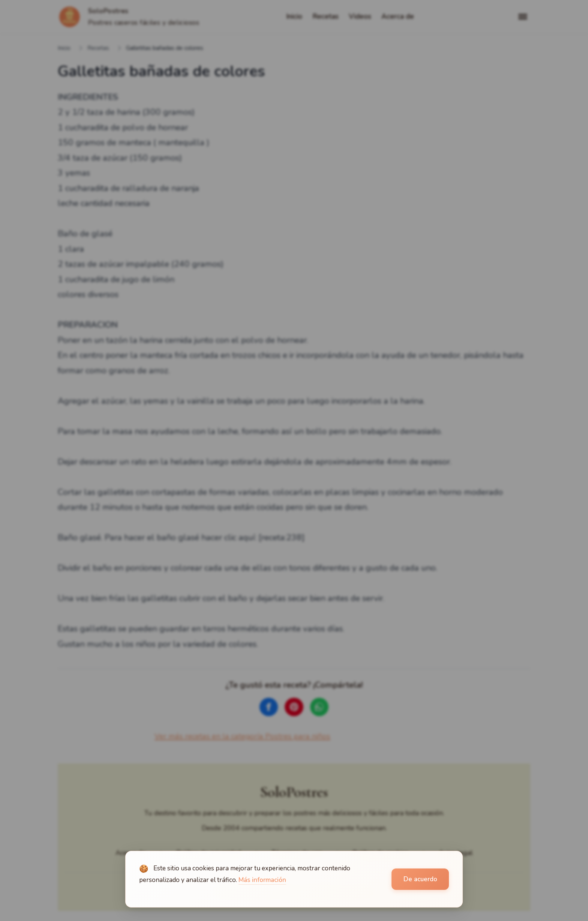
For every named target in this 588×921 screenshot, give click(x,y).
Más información (262, 880)
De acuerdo (420, 879)
